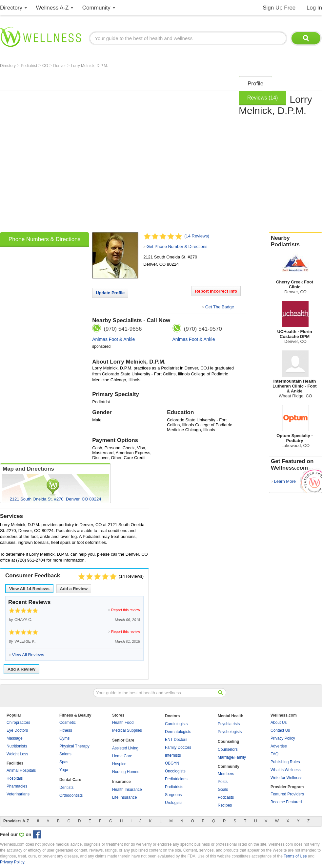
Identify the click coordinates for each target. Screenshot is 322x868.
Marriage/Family (232, 757)
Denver (60, 66)
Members (226, 774)
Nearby (295, 241)
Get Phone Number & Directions (177, 246)
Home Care (122, 756)
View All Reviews (29, 589)
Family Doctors (178, 747)
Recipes (225, 805)
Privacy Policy (283, 738)
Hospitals (15, 778)
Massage (15, 738)
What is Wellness (286, 770)
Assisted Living (125, 748)
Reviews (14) (262, 98)
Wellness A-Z (52, 8)
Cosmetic (68, 723)
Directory (11, 8)
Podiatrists (174, 787)
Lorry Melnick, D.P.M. (89, 66)
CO (46, 66)
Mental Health (231, 716)
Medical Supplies (127, 730)
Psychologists (230, 732)
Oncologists (175, 771)
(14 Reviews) (197, 236)
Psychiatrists (229, 724)
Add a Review (74, 589)
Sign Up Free (279, 8)
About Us (279, 723)
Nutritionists (17, 746)
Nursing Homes (126, 772)
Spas (64, 762)
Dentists (66, 788)
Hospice (119, 764)
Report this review (126, 610)
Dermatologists (178, 732)
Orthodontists (71, 795)
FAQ (274, 754)
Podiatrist (29, 66)
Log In (314, 8)
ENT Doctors (176, 740)
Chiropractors (18, 723)
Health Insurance (127, 790)
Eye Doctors (17, 730)
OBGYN (172, 763)
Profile (255, 84)
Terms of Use (295, 856)
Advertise (279, 746)
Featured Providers (287, 794)
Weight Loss (17, 754)
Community (96, 8)
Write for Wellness (286, 778)
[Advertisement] (79, 152)
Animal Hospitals (21, 770)
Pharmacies (17, 786)
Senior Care (123, 740)
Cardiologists (176, 724)
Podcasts (226, 797)
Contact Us (280, 730)
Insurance (121, 782)
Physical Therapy (74, 746)
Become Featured (286, 802)
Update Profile (110, 293)
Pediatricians (176, 779)
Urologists (174, 803)
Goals (223, 790)
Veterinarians (18, 794)
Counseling (228, 742)
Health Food (123, 723)
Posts (223, 782)
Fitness (66, 730)
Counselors (228, 749)
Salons (65, 754)
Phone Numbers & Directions (44, 239)
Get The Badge (220, 307)
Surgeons (173, 795)
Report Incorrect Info (216, 291)
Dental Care (70, 780)
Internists (173, 755)
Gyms (64, 738)
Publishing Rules (285, 762)
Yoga (64, 770)
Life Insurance (124, 797)
